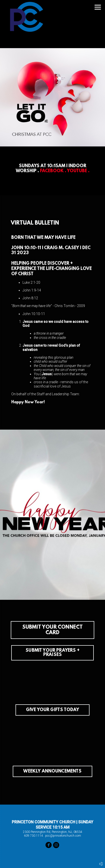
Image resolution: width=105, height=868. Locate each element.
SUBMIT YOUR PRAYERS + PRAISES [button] (52, 653)
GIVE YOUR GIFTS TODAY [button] (52, 710)
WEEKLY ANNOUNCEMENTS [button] (52, 771)
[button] (52, 630)
